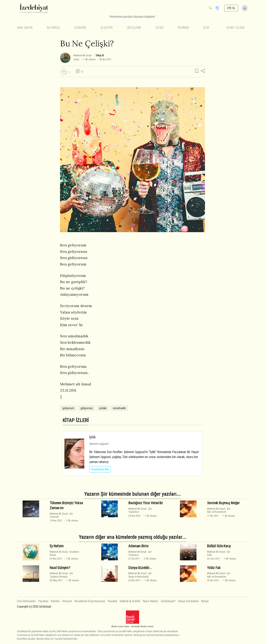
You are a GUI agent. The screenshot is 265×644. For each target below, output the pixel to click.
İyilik (92, 437)
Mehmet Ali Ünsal (83, 55)
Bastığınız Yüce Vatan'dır (146, 503)
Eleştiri (107, 28)
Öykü (160, 28)
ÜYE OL (231, 8)
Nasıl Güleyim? (60, 568)
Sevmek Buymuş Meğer (223, 503)
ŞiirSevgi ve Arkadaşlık (140, 575)
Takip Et (100, 55)
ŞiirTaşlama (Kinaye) (61, 575)
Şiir (206, 28)
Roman (183, 28)
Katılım (55, 601)
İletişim (67, 601)
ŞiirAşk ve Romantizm (219, 510)
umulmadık (119, 408)
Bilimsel (54, 28)
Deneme (80, 28)
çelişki (103, 408)
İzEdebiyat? (168, 601)
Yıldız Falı (214, 568)
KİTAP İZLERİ (236, 28)
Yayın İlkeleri (151, 601)
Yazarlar (43, 601)
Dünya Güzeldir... (140, 568)
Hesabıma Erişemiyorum (90, 601)
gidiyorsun (87, 408)
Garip (76, 59)
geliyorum (68, 408)
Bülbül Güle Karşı (219, 546)
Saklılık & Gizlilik (130, 601)
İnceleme (134, 28)
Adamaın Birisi (138, 546)
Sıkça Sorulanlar (188, 601)
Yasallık (112, 601)
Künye (205, 601)
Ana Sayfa (25, 28)
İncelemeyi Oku (100, 469)
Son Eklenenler (26, 601)
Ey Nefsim (57, 546)
